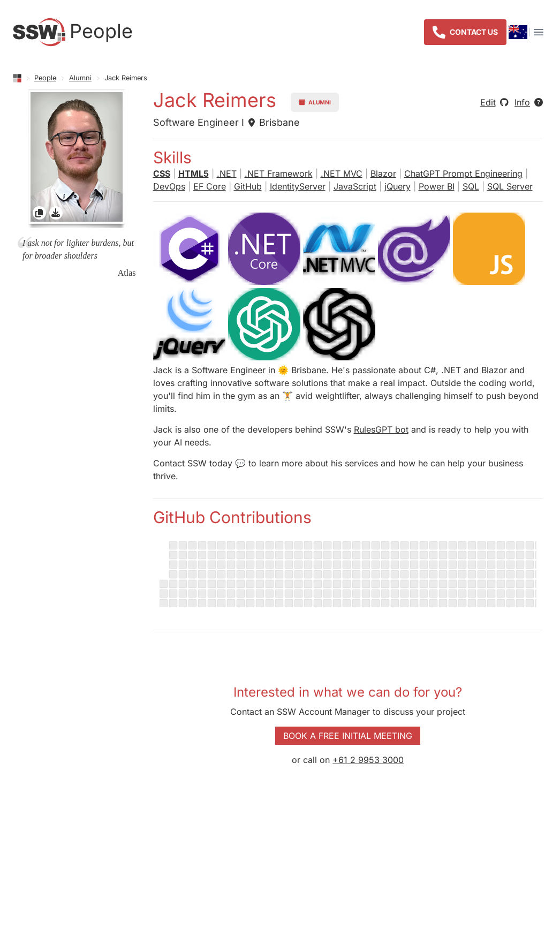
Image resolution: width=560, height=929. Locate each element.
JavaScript (355, 186)
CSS (162, 173)
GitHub (248, 186)
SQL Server (510, 186)
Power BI (437, 186)
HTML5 (194, 173)
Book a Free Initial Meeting (348, 736)
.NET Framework (279, 173)
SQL (471, 186)
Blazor (383, 173)
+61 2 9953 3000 (368, 760)
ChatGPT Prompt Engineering (463, 173)
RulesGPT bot (381, 429)
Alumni (80, 78)
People (45, 78)
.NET (227, 173)
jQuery (398, 186)
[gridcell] (77, 159)
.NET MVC (342, 173)
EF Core (210, 186)
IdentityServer (298, 186)
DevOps (169, 186)
